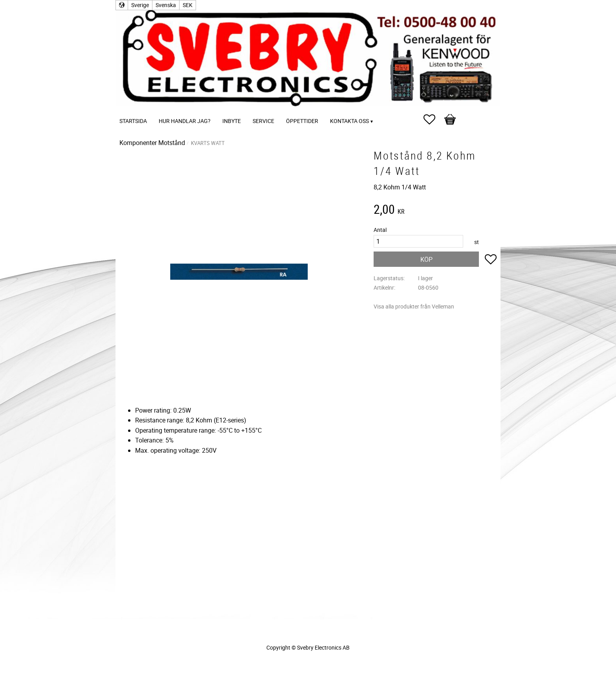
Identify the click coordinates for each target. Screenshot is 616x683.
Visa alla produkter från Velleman (414, 306)
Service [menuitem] (263, 121)
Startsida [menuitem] (133, 121)
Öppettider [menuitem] (302, 121)
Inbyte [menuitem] (232, 121)
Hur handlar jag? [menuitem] (185, 121)
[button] (433, 119)
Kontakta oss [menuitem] (349, 121)
